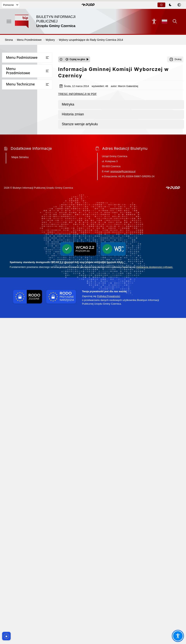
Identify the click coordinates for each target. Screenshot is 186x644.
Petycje (9, 172)
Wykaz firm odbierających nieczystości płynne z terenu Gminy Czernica (27, 384)
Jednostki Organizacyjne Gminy (24, 141)
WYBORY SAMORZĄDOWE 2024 (28, 272)
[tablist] (170, 5)
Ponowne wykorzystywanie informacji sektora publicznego (24, 330)
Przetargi (10, 104)
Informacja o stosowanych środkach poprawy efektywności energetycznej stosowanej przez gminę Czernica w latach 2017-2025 (27, 434)
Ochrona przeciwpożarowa (21, 358)
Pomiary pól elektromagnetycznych (27, 402)
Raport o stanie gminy (18, 164)
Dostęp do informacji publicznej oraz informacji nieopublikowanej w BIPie (27, 317)
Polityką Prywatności (109, 622)
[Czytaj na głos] (77, 59)
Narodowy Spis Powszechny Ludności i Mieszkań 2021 (22, 282)
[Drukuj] (175, 59)
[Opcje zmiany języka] (164, 21)
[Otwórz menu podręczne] (9, 21)
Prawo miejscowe (15, 149)
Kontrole (10, 179)
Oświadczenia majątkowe (20, 202)
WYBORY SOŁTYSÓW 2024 (25, 239)
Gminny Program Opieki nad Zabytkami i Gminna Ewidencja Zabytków (24, 369)
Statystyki (10, 299)
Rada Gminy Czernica (18, 74)
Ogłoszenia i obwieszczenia (22, 187)
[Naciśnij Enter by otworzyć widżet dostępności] (154, 21)
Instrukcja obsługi (16, 306)
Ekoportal (10, 209)
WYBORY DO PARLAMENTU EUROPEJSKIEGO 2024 (25, 263)
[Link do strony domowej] (49, 21)
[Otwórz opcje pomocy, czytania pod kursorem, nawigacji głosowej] (178, 636)
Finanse (9, 96)
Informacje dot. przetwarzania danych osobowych (24, 341)
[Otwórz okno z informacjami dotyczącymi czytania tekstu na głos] (61, 59)
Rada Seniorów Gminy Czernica (24, 81)
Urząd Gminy (12, 66)
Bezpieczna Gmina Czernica (22, 134)
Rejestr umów (13, 291)
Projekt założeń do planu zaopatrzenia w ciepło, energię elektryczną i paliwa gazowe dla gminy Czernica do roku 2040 (24, 415)
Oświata (9, 156)
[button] (88, 5)
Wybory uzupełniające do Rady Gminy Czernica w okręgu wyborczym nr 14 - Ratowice (28, 250)
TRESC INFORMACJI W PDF (77, 94)
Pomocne (11, 5)
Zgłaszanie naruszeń (17, 395)
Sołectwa (10, 89)
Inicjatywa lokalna (16, 351)
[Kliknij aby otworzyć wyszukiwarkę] (175, 21)
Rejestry (9, 194)
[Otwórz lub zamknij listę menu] (47, 58)
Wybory (9, 217)
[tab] (161, 5)
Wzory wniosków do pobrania (23, 111)
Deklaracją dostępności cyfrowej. (155, 593)
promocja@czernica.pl (123, 497)
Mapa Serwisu (20, 483)
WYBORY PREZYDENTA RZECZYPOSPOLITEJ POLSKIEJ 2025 (27, 228)
